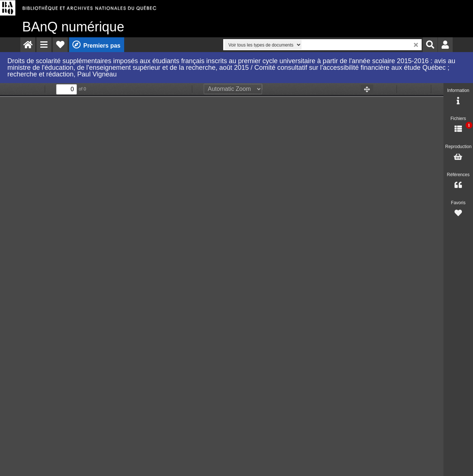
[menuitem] (28, 45)
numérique (73, 27)
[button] (44, 45)
